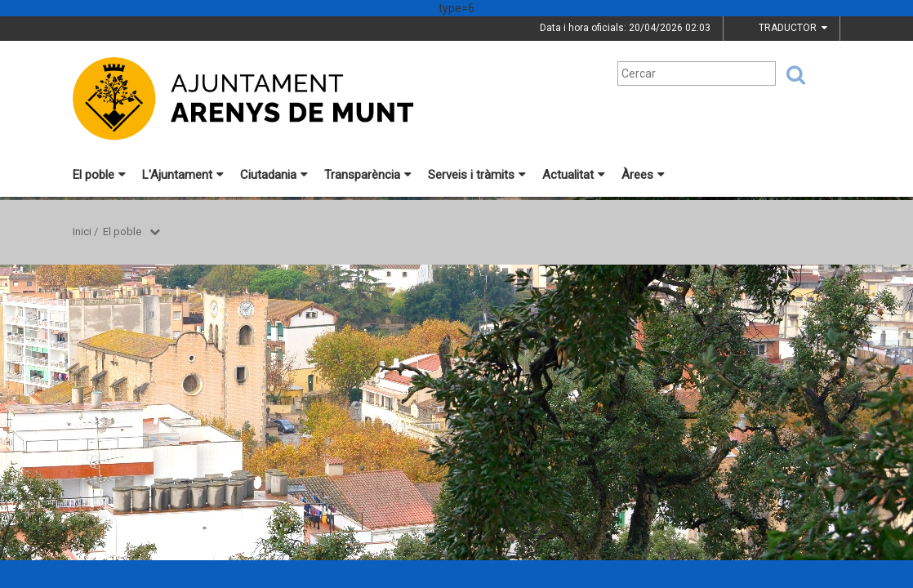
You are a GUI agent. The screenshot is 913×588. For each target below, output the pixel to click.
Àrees (643, 175)
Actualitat (574, 175)
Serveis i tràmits (477, 175)
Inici (82, 232)
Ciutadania (274, 175)
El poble (99, 175)
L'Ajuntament (183, 175)
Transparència (368, 175)
